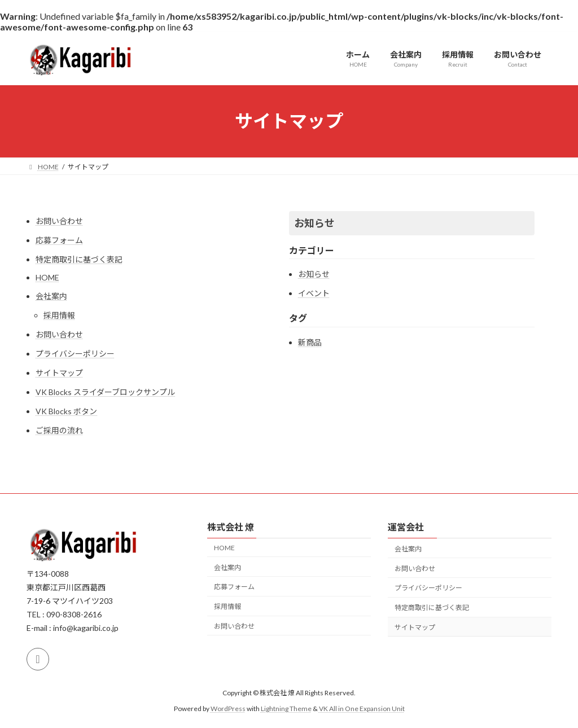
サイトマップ (59, 373)
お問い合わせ (59, 221)
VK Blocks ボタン (66, 411)
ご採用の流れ (59, 430)
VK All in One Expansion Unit (362, 709)
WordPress (228, 709)
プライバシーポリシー (75, 354)
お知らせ (314, 223)
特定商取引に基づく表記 (79, 259)
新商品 (310, 342)
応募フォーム (59, 240)
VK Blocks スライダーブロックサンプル (105, 392)
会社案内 (51, 296)
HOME (47, 277)
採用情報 (59, 315)
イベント (314, 293)
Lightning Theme (286, 709)
